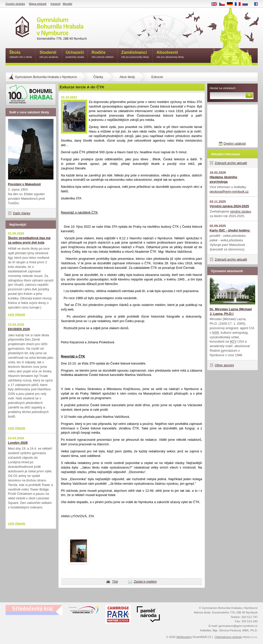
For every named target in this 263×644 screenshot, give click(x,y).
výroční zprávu (241, 211)
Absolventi (170, 55)
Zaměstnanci (135, 55)
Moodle (68, 4)
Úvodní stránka (15, 4)
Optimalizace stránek (228, 637)
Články (98, 77)
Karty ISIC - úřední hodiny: (230, 230)
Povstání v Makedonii (24, 184)
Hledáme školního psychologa (224, 179)
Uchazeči (75, 55)
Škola (21, 55)
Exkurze (157, 77)
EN (216, 4)
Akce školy (127, 77)
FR (239, 4)
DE (231, 4)
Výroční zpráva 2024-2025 (229, 206)
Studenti (49, 55)
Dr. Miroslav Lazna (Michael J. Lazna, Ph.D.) (231, 311)
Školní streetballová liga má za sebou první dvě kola (29, 240)
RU (247, 4)
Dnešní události (235, 144)
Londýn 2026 (18, 443)
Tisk (115, 582)
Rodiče (103, 55)
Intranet (55, 4)
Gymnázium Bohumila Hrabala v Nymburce (46, 77)
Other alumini (224, 365)
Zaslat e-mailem (145, 582)
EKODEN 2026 (19, 329)
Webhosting (184, 637)
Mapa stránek (38, 4)
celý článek (17, 314)
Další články (22, 213)
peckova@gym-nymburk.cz (229, 191)
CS (224, 4)
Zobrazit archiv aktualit (231, 163)
